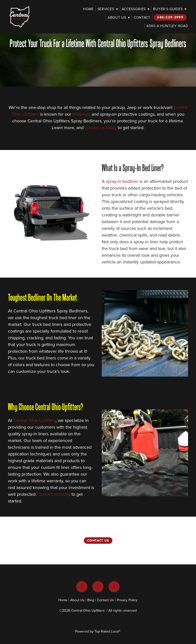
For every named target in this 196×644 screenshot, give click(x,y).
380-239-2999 (170, 17)
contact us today (101, 127)
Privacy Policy (127, 600)
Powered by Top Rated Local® (98, 631)
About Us (119, 17)
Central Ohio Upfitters (34, 420)
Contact (142, 17)
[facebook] (82, 587)
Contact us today (54, 494)
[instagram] (98, 587)
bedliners (81, 114)
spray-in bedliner (122, 181)
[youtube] (114, 587)
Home (88, 9)
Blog (91, 600)
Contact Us (98, 540)
